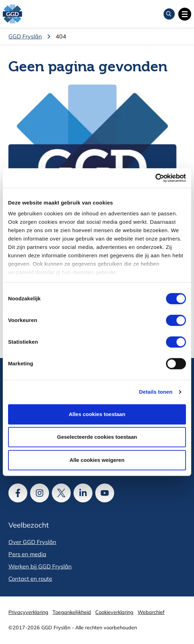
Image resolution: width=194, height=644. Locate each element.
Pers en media (27, 554)
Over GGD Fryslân (32, 542)
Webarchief (151, 612)
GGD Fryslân (25, 36)
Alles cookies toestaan (97, 414)
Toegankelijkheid (72, 612)
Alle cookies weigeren (97, 460)
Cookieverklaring (114, 612)
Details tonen (156, 392)
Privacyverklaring (28, 612)
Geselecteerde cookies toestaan (97, 437)
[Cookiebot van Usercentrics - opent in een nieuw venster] (155, 178)
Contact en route (30, 579)
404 (61, 36)
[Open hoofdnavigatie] (185, 14)
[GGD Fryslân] (12, 14)
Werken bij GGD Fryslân (40, 566)
